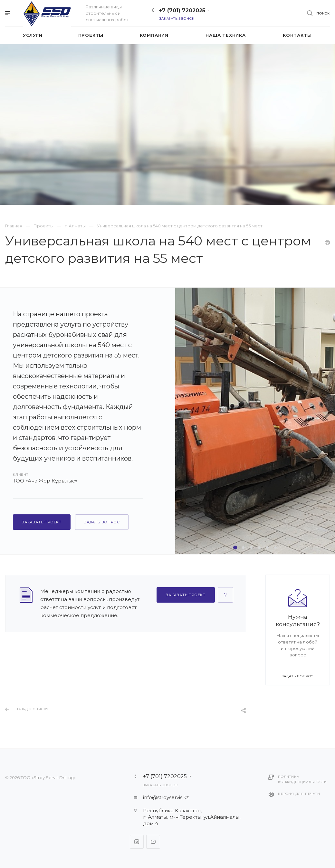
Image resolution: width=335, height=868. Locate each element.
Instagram (137, 842)
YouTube (153, 842)
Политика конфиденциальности (302, 779)
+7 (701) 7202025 (182, 10)
